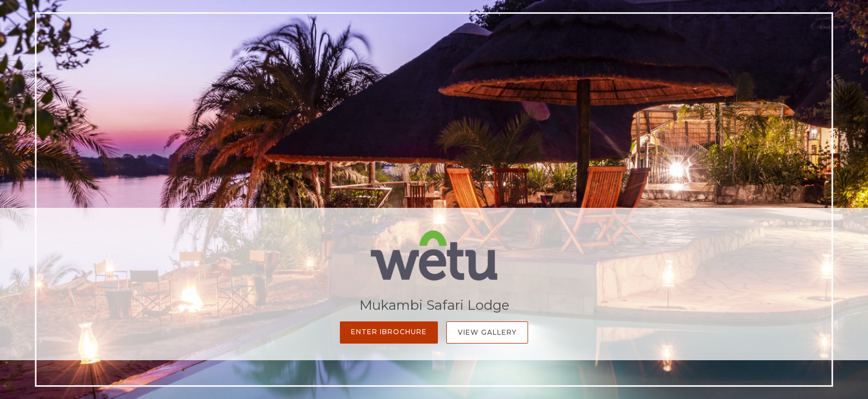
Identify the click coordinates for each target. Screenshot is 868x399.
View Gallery (487, 332)
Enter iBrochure (389, 332)
